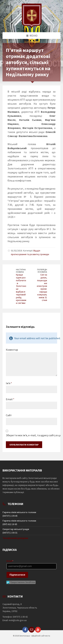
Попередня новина (42, 271)
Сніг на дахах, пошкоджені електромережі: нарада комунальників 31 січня (42, 287)
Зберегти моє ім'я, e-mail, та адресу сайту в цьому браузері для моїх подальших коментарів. (32, 435)
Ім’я (9, 383)
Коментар (12, 350)
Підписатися (17, 575)
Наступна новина (21, 271)
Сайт (9, 415)
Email (10, 399)
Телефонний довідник (15, 538)
